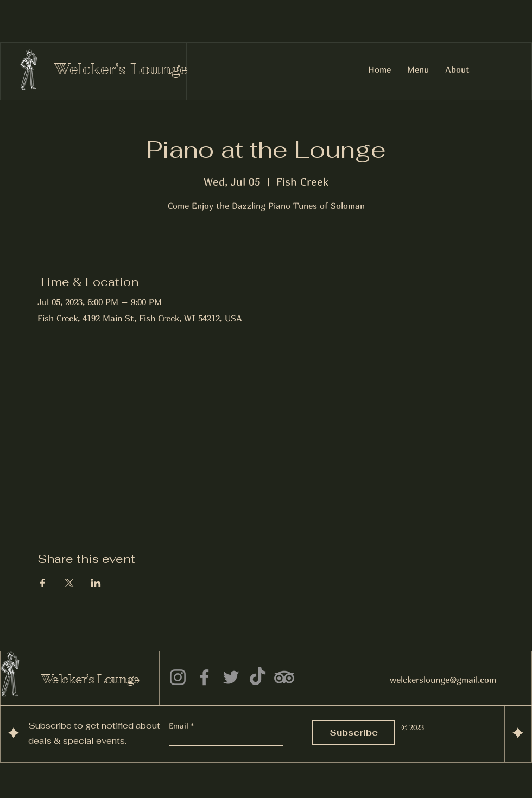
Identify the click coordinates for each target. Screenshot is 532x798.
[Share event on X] (69, 583)
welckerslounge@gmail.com (443, 680)
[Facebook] (204, 677)
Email (180, 726)
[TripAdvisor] (284, 677)
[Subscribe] (353, 733)
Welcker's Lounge (121, 69)
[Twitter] (231, 677)
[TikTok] (258, 677)
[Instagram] (178, 677)
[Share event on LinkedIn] (96, 583)
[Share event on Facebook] (43, 583)
